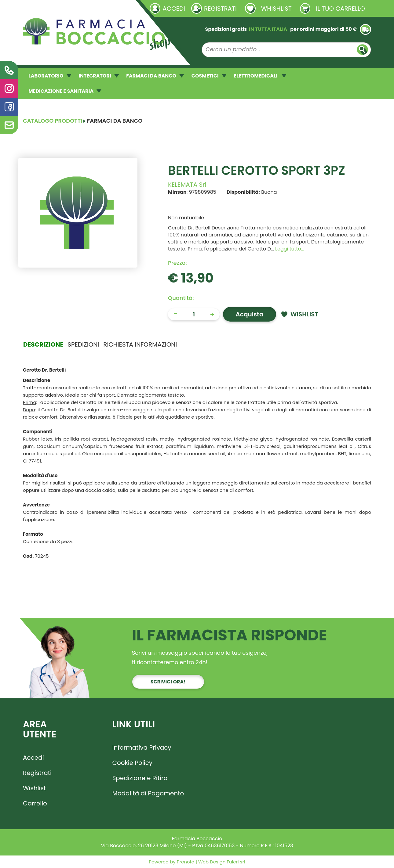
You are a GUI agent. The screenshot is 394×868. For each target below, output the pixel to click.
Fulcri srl (236, 862)
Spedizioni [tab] (83, 344)
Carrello (35, 803)
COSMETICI (209, 76)
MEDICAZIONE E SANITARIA (65, 91)
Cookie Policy (133, 763)
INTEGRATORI (99, 76)
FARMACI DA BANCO (155, 76)
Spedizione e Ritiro (140, 778)
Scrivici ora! (168, 682)
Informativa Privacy (142, 747)
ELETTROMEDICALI (260, 76)
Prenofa (185, 862)
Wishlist (34, 788)
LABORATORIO (50, 76)
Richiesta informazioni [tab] (140, 344)
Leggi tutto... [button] (290, 249)
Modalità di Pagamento (148, 793)
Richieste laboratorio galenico (59, 8)
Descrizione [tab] (43, 344)
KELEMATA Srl (187, 185)
